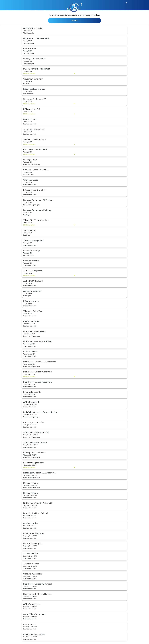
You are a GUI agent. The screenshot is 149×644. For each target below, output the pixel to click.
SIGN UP (74, 21)
